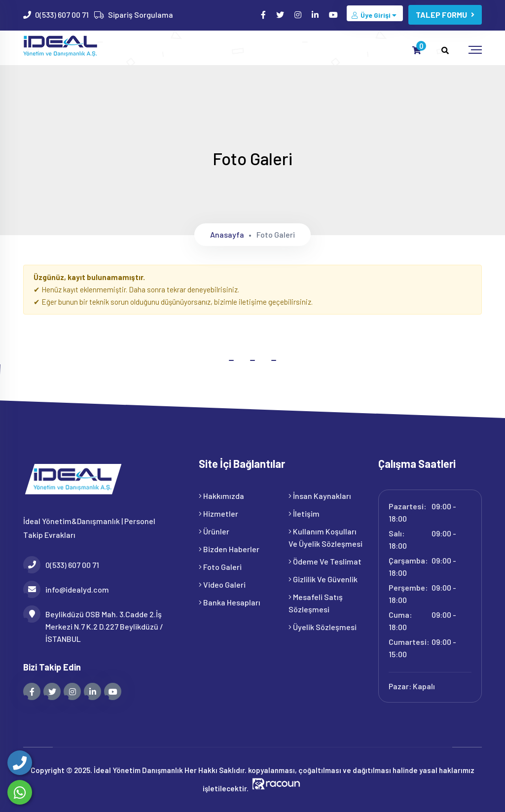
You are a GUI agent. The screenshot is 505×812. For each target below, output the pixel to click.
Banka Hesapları (230, 602)
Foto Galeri (220, 567)
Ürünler (214, 531)
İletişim (304, 513)
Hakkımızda (221, 496)
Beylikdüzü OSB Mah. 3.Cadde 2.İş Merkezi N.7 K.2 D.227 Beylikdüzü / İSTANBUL (93, 626)
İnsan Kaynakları (320, 496)
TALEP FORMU (445, 15)
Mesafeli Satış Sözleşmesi (316, 603)
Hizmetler (218, 513)
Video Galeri (222, 584)
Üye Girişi (375, 15)
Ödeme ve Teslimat (325, 561)
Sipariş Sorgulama (141, 15)
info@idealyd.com (66, 589)
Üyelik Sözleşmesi (323, 627)
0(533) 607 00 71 (62, 15)
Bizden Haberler (229, 549)
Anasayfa (227, 234)
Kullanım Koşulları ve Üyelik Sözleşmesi (325, 537)
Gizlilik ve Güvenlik (323, 579)
